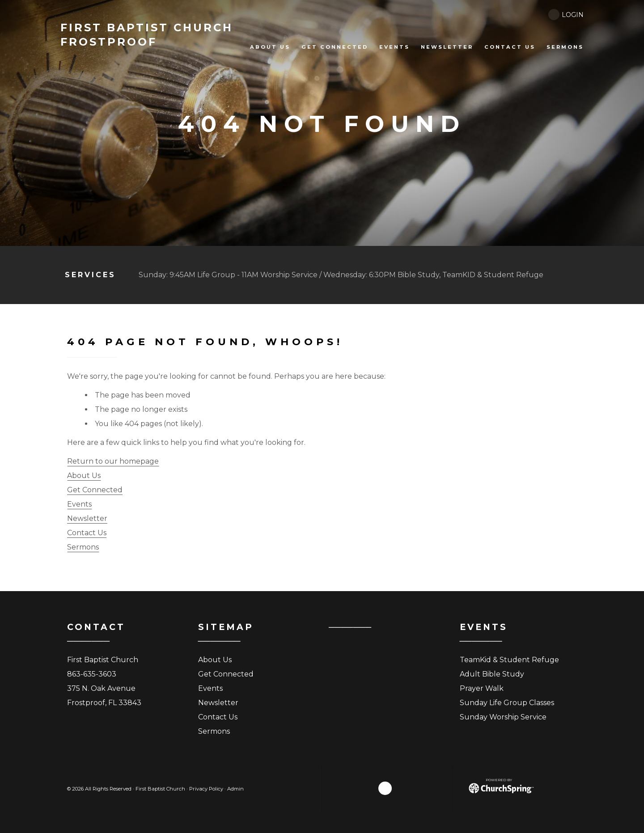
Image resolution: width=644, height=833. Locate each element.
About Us (84, 476)
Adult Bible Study (492, 674)
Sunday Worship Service (503, 717)
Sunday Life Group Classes (507, 703)
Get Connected (95, 490)
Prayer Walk (482, 688)
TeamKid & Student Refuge (509, 660)
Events (79, 504)
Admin (235, 789)
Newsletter (87, 518)
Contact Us (87, 533)
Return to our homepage (113, 461)
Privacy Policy (206, 789)
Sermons (83, 547)
